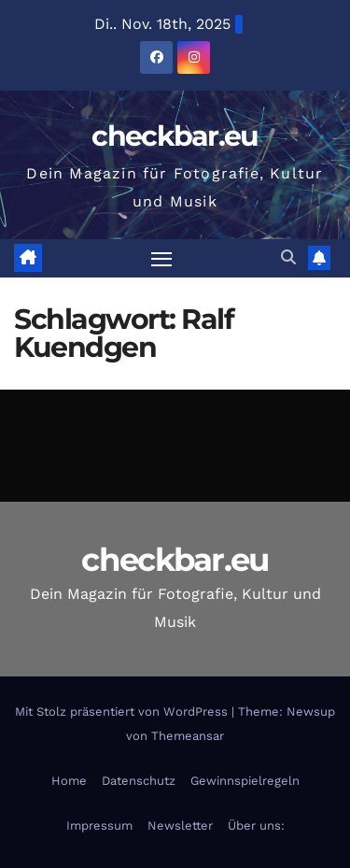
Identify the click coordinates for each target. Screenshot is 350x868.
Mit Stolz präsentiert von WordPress (123, 711)
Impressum (99, 825)
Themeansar (188, 736)
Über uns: (256, 825)
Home (69, 781)
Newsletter (180, 825)
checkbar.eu (175, 136)
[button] (288, 257)
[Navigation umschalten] (161, 259)
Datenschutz (139, 781)
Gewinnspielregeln (245, 781)
